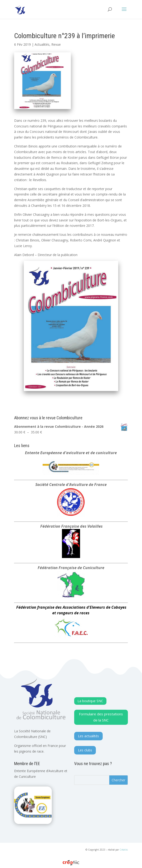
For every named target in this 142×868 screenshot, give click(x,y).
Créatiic (124, 850)
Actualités (42, 44)
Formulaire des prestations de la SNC (101, 717)
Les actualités (88, 736)
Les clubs (85, 750)
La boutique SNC (90, 701)
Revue (56, 44)
